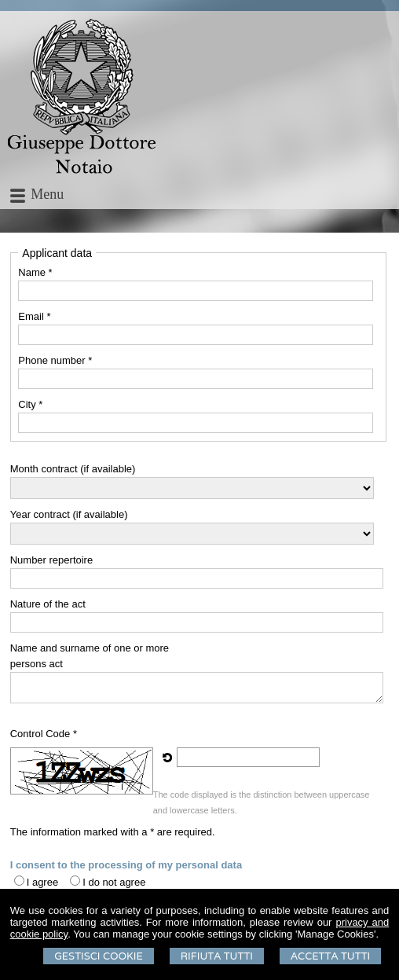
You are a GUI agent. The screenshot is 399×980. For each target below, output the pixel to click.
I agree (42, 882)
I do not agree (114, 882)
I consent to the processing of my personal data (126, 865)
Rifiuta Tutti (217, 956)
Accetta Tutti (330, 956)
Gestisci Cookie (99, 956)
